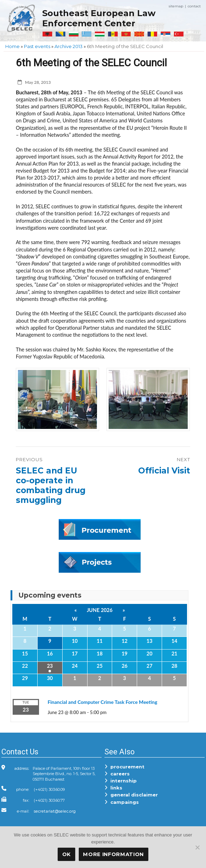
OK (66, 854)
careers (117, 774)
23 (50, 666)
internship (121, 781)
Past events (37, 46)
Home (12, 46)
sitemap (176, 6)
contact (194, 6)
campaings (122, 802)
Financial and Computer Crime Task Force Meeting (102, 702)
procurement (124, 767)
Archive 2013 (69, 46)
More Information (113, 854)
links (113, 788)
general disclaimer (131, 795)
